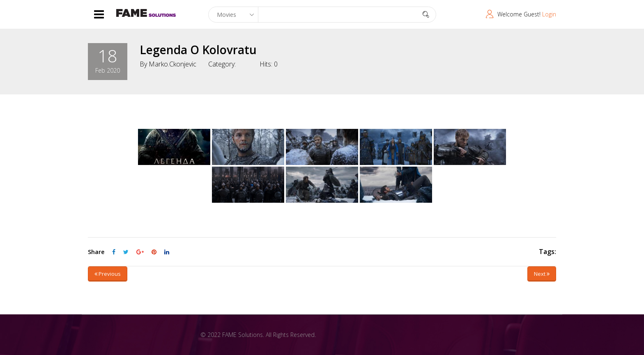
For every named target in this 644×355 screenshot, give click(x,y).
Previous (108, 274)
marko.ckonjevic (172, 64)
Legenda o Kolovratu (198, 50)
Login (549, 14)
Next (542, 274)
